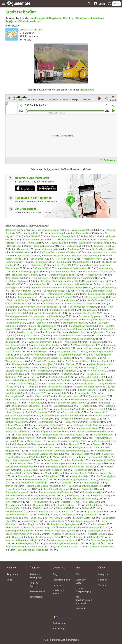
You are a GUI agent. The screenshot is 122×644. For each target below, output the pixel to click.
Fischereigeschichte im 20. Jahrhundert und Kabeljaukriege (35, 316)
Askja (15, 527)
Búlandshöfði (62, 508)
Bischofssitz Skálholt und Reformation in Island (70, 467)
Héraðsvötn (87, 406)
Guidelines (58, 585)
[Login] (99, 4)
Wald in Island (34, 335)
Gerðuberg (74, 495)
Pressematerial (37, 591)
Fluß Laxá (35, 377)
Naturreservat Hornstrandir (64, 540)
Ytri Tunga (55, 518)
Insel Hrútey (90, 419)
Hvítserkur (95, 422)
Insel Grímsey (63, 409)
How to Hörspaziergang (84, 590)
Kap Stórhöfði (64, 265)
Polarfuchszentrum (15, 547)
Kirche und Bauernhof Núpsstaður (95, 291)
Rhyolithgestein (40, 502)
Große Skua (94, 300)
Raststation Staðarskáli (50, 425)
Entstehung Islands (82, 425)
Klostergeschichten (73, 287)
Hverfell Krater (97, 371)
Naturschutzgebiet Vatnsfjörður (63, 543)
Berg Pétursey (13, 278)
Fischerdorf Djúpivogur (90, 316)
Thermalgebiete (95, 457)
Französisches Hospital (81, 326)
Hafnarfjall (77, 438)
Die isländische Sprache (43, 527)
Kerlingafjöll (94, 531)
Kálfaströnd (68, 374)
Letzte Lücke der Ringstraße (102, 294)
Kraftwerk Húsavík (16, 390)
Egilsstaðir (98, 332)
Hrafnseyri (17, 537)
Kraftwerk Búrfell (82, 518)
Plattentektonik (60, 377)
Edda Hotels (60, 393)
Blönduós (66, 419)
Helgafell (66, 502)
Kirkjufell (38, 508)
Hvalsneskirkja (94, 492)
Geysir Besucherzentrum (18, 460)
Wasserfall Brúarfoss (64, 457)
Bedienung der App (15, 230)
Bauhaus (97, 444)
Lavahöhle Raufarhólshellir (19, 473)
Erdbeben (57, 470)
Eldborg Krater (51, 476)
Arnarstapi (91, 515)
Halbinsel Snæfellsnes (17, 495)
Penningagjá (71, 342)
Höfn (110, 307)
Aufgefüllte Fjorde (96, 319)
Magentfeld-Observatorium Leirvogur (37, 444)
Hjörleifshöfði (14, 284)
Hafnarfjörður (14, 246)
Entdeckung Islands (60, 310)
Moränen (70, 300)
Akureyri (54, 399)
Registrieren (13, 574)
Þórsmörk (10, 524)
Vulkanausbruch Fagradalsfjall (33, 483)
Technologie (36, 597)
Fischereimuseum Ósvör (48, 537)
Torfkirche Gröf (42, 412)
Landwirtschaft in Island (104, 252)
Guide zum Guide (81, 581)
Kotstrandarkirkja (49, 249)
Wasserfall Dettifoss (60, 380)
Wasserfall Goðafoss (91, 377)
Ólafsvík (86, 508)
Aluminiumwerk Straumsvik (93, 243)
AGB (46, 640)
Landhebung (107, 268)
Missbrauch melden (59, 592)
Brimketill (10, 486)
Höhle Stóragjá (88, 367)
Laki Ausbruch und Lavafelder (74, 284)
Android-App (59, 623)
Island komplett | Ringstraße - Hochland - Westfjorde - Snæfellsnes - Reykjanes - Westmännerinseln (55, 20)
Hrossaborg (90, 358)
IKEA (91, 236)
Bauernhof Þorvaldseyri (65, 272)
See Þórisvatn (99, 524)
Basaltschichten (25, 332)
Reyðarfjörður (108, 329)
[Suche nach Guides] (89, 4)
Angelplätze (84, 393)
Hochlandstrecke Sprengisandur (63, 524)
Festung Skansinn (14, 262)
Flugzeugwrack (94, 275)
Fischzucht (11, 319)
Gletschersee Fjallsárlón (18, 303)
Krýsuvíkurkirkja (80, 476)
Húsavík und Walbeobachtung (90, 387)
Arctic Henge (39, 351)
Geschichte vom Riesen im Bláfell (22, 534)
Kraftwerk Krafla (20, 364)
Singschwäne (90, 310)
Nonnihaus (11, 403)
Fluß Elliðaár (32, 236)
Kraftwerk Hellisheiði (105, 246)
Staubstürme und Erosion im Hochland (52, 358)
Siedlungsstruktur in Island (67, 441)
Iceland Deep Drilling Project (41, 486)
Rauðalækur (24, 256)
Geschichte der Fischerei (82, 307)
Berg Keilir (33, 233)
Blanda (45, 419)
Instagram (103, 574)
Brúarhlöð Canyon (56, 463)
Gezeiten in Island (66, 505)
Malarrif (44, 515)
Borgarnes (53, 438)
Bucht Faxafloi (59, 243)
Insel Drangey (14, 412)
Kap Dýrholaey (40, 278)
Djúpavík (96, 543)
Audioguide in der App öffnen (33, 198)
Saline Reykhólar (26, 543)
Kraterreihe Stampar (16, 492)
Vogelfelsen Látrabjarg (63, 534)
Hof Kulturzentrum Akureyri (84, 399)
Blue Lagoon (90, 483)
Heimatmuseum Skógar (24, 275)
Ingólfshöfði (47, 300)
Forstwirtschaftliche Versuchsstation (73, 335)
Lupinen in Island (87, 390)
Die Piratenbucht (35, 265)
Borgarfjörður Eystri (68, 351)
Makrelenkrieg (31, 521)
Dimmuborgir (12, 374)
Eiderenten (42, 323)
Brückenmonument (28, 297)
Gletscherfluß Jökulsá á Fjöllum (21, 380)
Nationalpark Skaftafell (61, 297)
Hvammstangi (46, 422)
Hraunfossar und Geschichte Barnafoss (94, 431)
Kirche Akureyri (37, 403)
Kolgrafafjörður (95, 505)
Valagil (41, 547)
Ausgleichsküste (14, 313)
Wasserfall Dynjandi (98, 534)
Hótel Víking (57, 233)
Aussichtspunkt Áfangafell (19, 531)
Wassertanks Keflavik (83, 230)
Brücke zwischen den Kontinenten (56, 492)
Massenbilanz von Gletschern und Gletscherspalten (31, 307)
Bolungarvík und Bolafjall (86, 537)
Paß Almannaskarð (27, 310)
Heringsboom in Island (94, 409)
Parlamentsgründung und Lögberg (75, 339)
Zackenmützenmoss (54, 291)
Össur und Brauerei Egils (63, 236)
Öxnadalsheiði (61, 406)
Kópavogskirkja (84, 233)
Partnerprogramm (62, 580)
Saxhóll (70, 511)
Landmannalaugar (85, 521)
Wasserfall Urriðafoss (54, 252)
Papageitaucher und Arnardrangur (77, 278)
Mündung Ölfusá (53, 473)
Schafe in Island (20, 419)
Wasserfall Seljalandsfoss (75, 268)
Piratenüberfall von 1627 (48, 262)
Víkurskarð (40, 396)
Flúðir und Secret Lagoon (91, 463)
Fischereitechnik (15, 323)
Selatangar (106, 479)
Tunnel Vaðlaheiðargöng (25, 399)
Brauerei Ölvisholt (21, 252)
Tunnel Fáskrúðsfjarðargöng (74, 329)
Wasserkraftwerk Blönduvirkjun (84, 527)
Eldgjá (31, 524)
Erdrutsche (35, 393)
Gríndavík (66, 483)
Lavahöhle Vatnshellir (16, 515)
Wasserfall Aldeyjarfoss (102, 547)
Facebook (103, 580)
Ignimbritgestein (67, 319)
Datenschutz (58, 640)
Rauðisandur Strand (67, 547)
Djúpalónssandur (95, 511)
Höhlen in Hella (51, 256)
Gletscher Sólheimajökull (61, 275)
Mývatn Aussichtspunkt (100, 364)
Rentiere (66, 348)
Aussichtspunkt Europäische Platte (41, 454)
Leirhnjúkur (48, 364)
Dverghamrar (24, 291)
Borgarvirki (71, 422)
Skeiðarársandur (26, 294)
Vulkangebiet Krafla (79, 361)
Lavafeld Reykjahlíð (15, 371)
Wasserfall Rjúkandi (84, 345)
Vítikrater (71, 364)
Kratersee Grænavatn (36, 479)
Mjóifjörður (74, 332)
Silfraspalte (96, 342)
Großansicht (86, 89)
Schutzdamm (98, 281)
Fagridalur (51, 332)
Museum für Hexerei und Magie (21, 540)
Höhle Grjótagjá (59, 367)
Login (10, 580)
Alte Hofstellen (41, 348)
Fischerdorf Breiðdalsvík (73, 323)
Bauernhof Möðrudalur (35, 355)
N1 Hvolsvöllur (64, 259)
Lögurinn (10, 335)
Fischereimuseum (14, 511)
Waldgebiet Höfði (40, 374)
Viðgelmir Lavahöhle (51, 431)
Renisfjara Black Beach (53, 281)
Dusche (106, 361)
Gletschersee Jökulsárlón (85, 303)
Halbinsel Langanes (93, 348)
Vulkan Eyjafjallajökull (29, 272)
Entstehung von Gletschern (61, 294)
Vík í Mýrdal (72, 281)
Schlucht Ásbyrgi (26, 383)
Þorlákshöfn (81, 473)
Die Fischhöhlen (81, 262)
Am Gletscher (34, 499)
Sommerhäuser (32, 470)
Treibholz (31, 387)
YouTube (103, 585)
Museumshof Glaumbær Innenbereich (62, 415)
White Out (34, 243)
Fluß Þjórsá (73, 252)
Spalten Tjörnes (55, 383)
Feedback (80, 608)
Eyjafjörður (105, 403)
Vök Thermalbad (37, 339)
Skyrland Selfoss (100, 249)
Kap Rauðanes (13, 351)
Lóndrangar (66, 515)
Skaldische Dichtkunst (17, 431)
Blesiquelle (77, 460)
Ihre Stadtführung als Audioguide (84, 600)
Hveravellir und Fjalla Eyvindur (60, 531)
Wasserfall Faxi (26, 463)
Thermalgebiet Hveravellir (52, 390)
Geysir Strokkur (51, 460)
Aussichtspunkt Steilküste (48, 313)
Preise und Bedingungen (37, 576)
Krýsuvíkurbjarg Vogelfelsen (74, 479)
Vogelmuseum (45, 371)
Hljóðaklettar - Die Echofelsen (98, 380)
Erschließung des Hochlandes (33, 550)
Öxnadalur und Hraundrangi (26, 406)
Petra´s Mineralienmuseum (42, 326)
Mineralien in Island (38, 329)
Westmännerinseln (93, 259)
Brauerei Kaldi (36, 409)
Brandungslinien (14, 396)
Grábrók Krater (60, 428)
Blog (55, 574)
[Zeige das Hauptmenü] (4, 4)
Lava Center (37, 259)
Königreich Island (83, 447)
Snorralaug (23, 435)
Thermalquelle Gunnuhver (19, 489)
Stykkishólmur (13, 502)
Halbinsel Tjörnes (85, 383)
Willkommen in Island (48, 230)
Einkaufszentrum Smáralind (37, 240)
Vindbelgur (71, 371)
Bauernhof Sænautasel (71, 355)
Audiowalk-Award (35, 584)
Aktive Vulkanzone (47, 361)
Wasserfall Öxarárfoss (40, 342)
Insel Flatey (88, 502)
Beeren (57, 499)
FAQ (78, 574)
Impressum (74, 640)
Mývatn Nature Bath (28, 367)
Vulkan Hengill (74, 246)
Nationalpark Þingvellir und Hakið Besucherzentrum (58, 451)
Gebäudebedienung (44, 246)
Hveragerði (23, 249)
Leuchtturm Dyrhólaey (17, 281)
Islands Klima (107, 473)
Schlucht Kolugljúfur (16, 422)
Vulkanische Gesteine (86, 313)
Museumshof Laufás (69, 396)
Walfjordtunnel (34, 441)
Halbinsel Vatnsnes (15, 425)
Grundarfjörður (13, 508)
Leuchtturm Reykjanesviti (57, 489)
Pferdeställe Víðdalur (74, 240)
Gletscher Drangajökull (102, 540)
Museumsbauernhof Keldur (86, 256)
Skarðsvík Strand (45, 511)
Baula (36, 428)
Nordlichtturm (99, 396)
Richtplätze (11, 342)
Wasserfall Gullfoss (106, 460)
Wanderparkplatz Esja (105, 441)
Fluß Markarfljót (41, 268)
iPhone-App (59, 628)
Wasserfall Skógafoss (99, 272)
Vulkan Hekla (12, 259)
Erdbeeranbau (103, 435)
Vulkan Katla (40, 284)
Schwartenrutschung (106, 287)
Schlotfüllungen (37, 319)
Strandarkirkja (25, 476)
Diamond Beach (51, 303)
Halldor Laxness (54, 447)
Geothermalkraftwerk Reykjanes (85, 486)
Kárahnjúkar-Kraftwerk (51, 345)
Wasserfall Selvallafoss (85, 499)
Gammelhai (39, 505)
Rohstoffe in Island (84, 470)
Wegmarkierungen (15, 361)
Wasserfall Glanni (90, 428)
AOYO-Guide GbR (33, 30)
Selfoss (75, 249)
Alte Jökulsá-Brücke (16, 345)
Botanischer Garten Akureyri (72, 403)
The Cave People (80, 454)
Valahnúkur (88, 489)
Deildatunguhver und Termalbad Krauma (62, 435)
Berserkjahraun (13, 505)
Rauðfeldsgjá (12, 518)
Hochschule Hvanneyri (24, 438)
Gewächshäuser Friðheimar (20, 467)
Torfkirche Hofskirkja (18, 300)
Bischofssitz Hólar (72, 412)
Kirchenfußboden (41, 287)
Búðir (34, 518)
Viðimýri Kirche (103, 415)
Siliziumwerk (55, 387)
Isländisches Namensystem (19, 447)
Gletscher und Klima (95, 297)
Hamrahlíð (74, 444)
